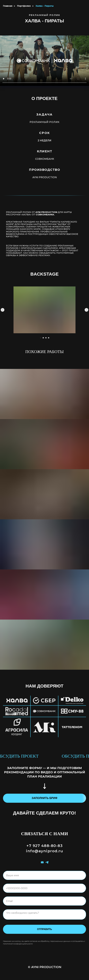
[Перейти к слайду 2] (43, 338)
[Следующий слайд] (86, 310)
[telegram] (47, 862)
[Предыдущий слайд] (3, 310)
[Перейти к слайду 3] (46, 338)
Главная (8, 6)
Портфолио (24, 6)
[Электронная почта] (42, 862)
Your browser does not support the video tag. (44, 61)
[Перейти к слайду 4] (49, 338)
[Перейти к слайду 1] (41, 338)
